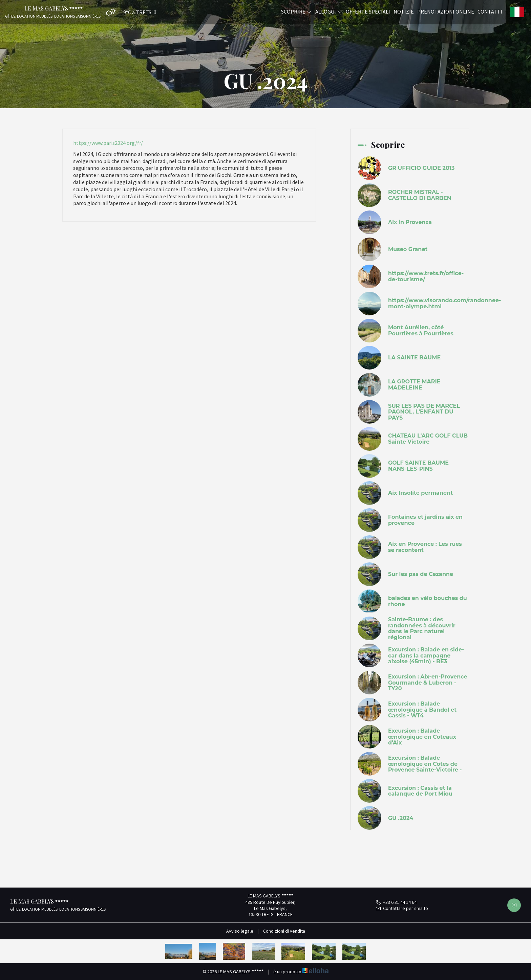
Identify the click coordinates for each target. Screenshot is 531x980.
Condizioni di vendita (284, 931)
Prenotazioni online (446, 11)
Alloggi (329, 11)
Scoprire (296, 11)
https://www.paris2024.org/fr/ (108, 143)
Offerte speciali (368, 11)
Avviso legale (240, 931)
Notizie (404, 11)
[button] (129, 12)
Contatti (490, 11)
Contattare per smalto (402, 908)
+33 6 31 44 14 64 (396, 902)
